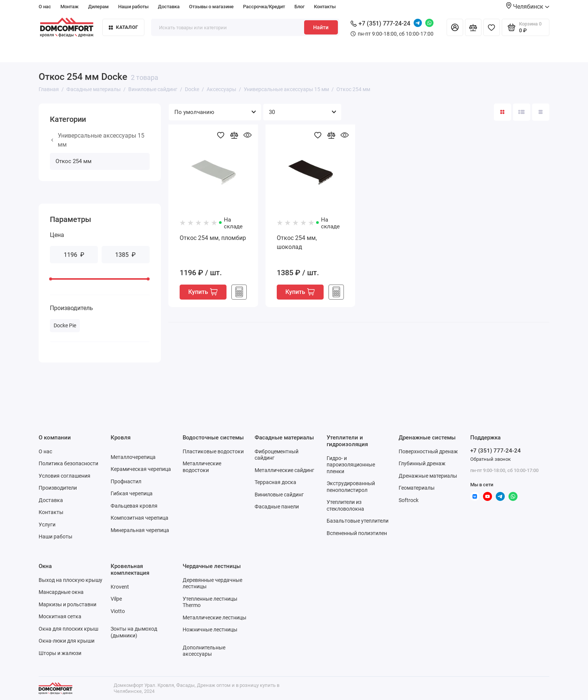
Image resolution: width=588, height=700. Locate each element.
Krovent (120, 587)
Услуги (47, 525)
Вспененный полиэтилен (357, 533)
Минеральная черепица (140, 530)
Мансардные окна (61, 592)
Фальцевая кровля (134, 506)
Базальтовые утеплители (358, 521)
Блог (299, 7)
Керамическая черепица (141, 469)
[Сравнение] (473, 27)
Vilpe (116, 599)
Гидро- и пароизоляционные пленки (351, 465)
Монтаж (70, 7)
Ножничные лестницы (210, 630)
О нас (45, 7)
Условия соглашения (64, 476)
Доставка (169, 7)
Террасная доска (275, 482)
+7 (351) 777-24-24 (380, 23)
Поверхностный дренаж (428, 451)
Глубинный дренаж (422, 463)
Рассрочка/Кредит (264, 7)
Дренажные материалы (428, 476)
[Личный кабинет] (455, 27)
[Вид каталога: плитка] (502, 112)
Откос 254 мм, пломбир (213, 238)
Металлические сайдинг (284, 470)
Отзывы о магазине (211, 7)
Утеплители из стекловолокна (345, 505)
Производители (58, 488)
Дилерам (98, 7)
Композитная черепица (139, 518)
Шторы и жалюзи (60, 653)
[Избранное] (492, 27)
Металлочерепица (133, 457)
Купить (203, 292)
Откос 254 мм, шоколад (297, 242)
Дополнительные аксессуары (204, 651)
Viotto (118, 611)
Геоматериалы (417, 488)
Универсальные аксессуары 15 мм (98, 140)
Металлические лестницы (214, 618)
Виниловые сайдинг (279, 495)
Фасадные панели (277, 507)
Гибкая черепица (132, 493)
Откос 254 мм (73, 161)
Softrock (409, 500)
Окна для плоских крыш (68, 629)
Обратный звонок (490, 459)
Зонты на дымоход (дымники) (134, 632)
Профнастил (126, 481)
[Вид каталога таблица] (541, 112)
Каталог (123, 27)
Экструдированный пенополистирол (351, 487)
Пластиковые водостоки (213, 451)
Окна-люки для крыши (67, 641)
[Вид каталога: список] (522, 112)
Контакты (325, 7)
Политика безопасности (68, 463)
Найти (321, 27)
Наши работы (133, 7)
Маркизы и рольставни (67, 604)
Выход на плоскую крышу (70, 580)
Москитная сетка (60, 616)
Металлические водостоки (202, 467)
